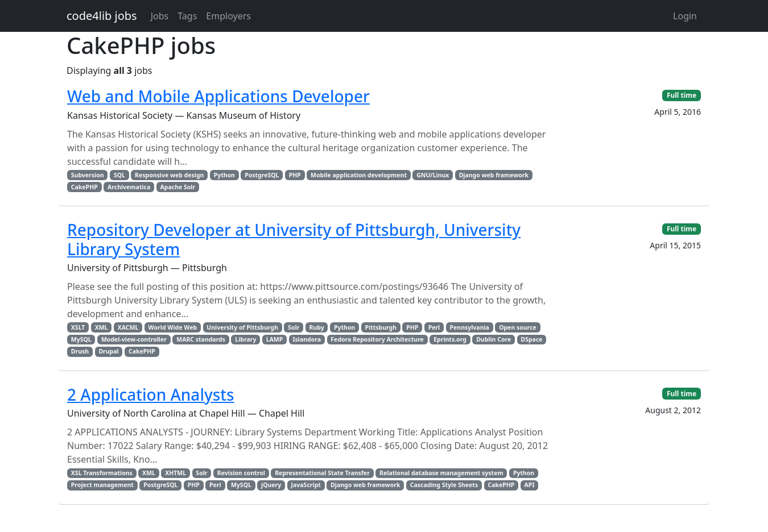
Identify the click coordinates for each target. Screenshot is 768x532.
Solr (294, 327)
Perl (434, 327)
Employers (228, 16)
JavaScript (306, 485)
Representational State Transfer (322, 473)
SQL (119, 175)
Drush (80, 351)
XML (102, 327)
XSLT (78, 327)
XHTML (176, 473)
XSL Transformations (102, 473)
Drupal (108, 351)
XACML (128, 327)
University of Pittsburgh (242, 327)
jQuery (271, 485)
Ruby (317, 327)
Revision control (241, 473)
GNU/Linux (433, 175)
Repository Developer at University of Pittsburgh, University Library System (294, 239)
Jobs (160, 16)
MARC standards (201, 339)
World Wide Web (173, 327)
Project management (102, 485)
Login (685, 16)
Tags (187, 16)
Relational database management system (441, 473)
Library (245, 339)
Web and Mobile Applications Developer (218, 96)
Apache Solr (178, 187)
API (530, 485)
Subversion (88, 175)
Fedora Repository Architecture (377, 339)
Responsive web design (169, 175)
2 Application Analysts (151, 394)
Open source (518, 327)
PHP (295, 175)
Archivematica (129, 187)
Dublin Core (494, 339)
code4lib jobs (102, 16)
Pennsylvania (470, 327)
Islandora (307, 339)
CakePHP (84, 187)
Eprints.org (450, 339)
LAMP (275, 339)
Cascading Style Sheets (444, 485)
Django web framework (494, 175)
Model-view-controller (134, 339)
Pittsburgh (381, 327)
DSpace (531, 339)
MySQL (81, 339)
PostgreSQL (262, 175)
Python (224, 175)
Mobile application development (359, 175)
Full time (682, 95)
